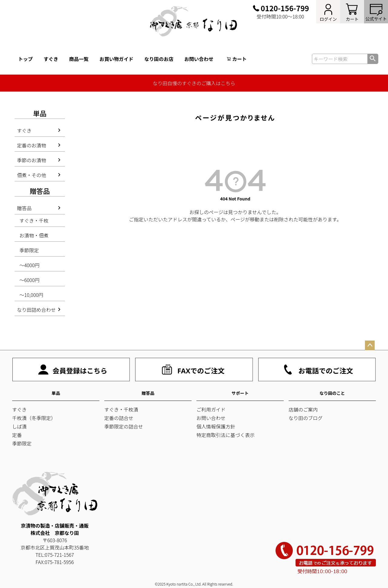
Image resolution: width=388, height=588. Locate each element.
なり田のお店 (159, 59)
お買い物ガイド (116, 59)
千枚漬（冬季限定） (34, 418)
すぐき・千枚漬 (121, 409)
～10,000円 (31, 295)
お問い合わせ (199, 59)
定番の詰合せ (119, 418)
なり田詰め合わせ (36, 310)
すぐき (51, 59)
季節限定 (29, 250)
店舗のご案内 (303, 409)
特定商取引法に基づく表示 (226, 435)
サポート (240, 393)
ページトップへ (370, 345)
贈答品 (24, 208)
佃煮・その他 (32, 175)
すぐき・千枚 (34, 220)
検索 (373, 59)
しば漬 (19, 426)
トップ (25, 59)
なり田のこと (332, 393)
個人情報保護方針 (216, 426)
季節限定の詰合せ (124, 426)
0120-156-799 (285, 8)
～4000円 (29, 265)
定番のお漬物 (32, 145)
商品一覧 (79, 59)
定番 (17, 435)
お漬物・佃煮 (34, 235)
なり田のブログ (306, 418)
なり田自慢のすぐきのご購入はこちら (194, 83)
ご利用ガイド (211, 409)
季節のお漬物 (32, 160)
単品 (56, 393)
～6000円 (29, 280)
